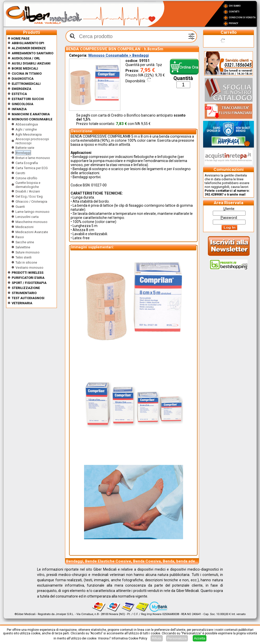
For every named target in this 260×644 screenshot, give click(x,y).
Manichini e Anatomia (31, 114)
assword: (229, 218)
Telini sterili (23, 257)
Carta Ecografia (27, 163)
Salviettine (23, 247)
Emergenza (21, 89)
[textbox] (131, 36)
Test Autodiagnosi (28, 298)
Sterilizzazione (26, 288)
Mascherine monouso (31, 222)
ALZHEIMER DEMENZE (29, 48)
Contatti (234, 12)
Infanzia (19, 109)
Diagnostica (23, 79)
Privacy (233, 23)
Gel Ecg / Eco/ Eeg (29, 196)
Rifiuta (157, 638)
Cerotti (20, 173)
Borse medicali (25, 68)
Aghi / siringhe (26, 129)
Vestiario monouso (29, 268)
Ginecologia (22, 104)
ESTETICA (19, 94)
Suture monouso (28, 252)
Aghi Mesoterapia (29, 134)
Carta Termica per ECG (32, 168)
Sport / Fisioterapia (29, 283)
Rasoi (20, 237)
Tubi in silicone (26, 262)
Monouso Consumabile (32, 119)
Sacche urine (25, 242)
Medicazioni (25, 227)
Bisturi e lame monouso (33, 158)
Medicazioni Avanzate (32, 232)
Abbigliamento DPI (28, 43)
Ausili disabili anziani (31, 63)
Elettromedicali (26, 84)
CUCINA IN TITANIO (27, 74)
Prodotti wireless (28, 273)
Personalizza (177, 638)
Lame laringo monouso (32, 212)
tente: (229, 209)
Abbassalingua (27, 124)
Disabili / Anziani (28, 191)
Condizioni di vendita (242, 18)
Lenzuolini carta (27, 217)
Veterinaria (22, 303)
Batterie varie (25, 148)
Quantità (183, 78)
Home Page (19, 38)
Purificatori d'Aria (28, 278)
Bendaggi (23, 153)
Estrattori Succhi (28, 99)
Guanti (20, 207)
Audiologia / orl (26, 58)
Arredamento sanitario (32, 53)
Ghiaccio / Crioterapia (31, 202)
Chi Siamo (235, 6)
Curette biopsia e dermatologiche (28, 185)
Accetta (200, 638)
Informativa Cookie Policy (129, 638)
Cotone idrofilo (26, 178)
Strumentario (24, 293)
